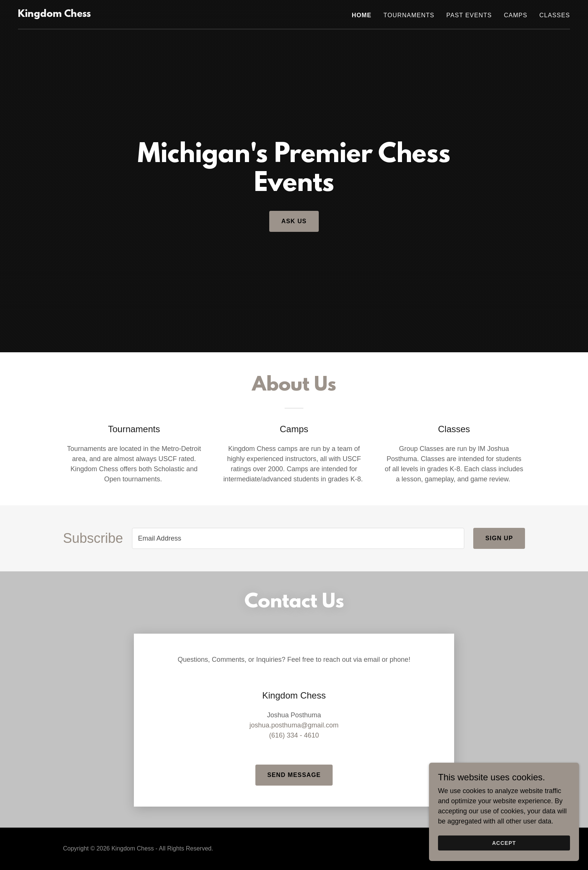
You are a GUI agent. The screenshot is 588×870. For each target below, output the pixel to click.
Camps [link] (516, 15)
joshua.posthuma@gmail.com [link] (294, 725)
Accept (504, 843)
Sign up (499, 538)
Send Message (294, 775)
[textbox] (298, 538)
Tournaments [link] (409, 15)
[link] (54, 15)
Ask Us (294, 221)
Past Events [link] (469, 15)
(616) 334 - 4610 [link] (294, 735)
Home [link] (362, 15)
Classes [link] (555, 15)
